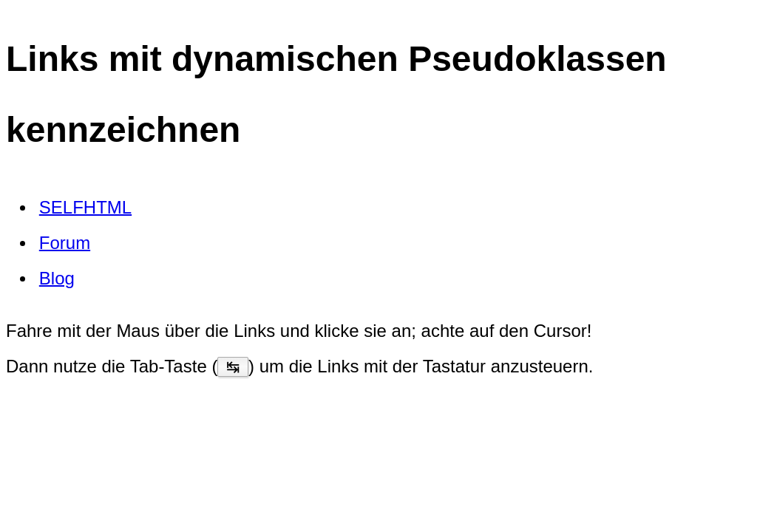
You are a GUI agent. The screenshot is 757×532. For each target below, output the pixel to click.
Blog (57, 277)
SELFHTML (85, 207)
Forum (65, 242)
